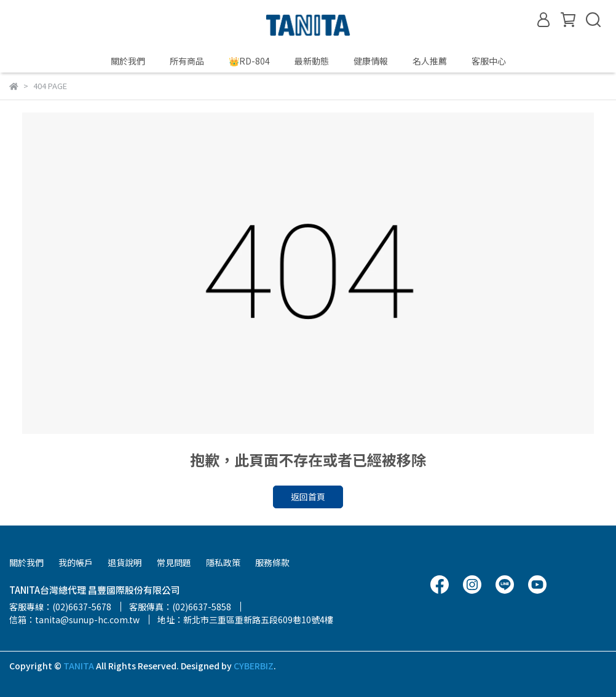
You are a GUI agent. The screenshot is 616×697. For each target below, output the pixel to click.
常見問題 (174, 562)
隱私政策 (223, 562)
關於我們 (128, 61)
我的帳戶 (76, 562)
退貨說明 (125, 562)
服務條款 (272, 562)
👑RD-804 (249, 61)
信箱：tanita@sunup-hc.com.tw (74, 620)
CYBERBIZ (254, 666)
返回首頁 (308, 497)
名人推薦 (430, 61)
